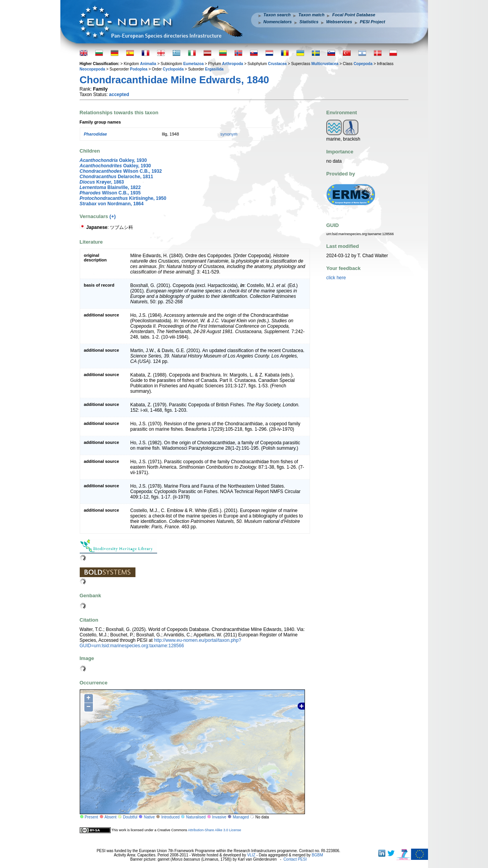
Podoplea (139, 69)
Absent (110, 817)
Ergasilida (214, 69)
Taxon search (277, 15)
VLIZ (251, 855)
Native (149, 817)
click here (336, 278)
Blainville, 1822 (110, 187)
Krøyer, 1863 (102, 182)
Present (91, 817)
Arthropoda (233, 64)
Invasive (219, 817)
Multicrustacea (325, 64)
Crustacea (277, 64)
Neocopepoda (92, 69)
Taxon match (311, 15)
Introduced (170, 817)
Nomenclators (278, 22)
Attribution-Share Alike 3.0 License (214, 830)
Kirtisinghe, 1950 (123, 198)
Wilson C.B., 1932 (121, 171)
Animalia (148, 64)
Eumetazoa (193, 64)
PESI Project (372, 22)
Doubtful (130, 817)
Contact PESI (295, 859)
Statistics (309, 22)
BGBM (317, 855)
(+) (113, 216)
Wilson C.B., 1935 (110, 193)
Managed (241, 817)
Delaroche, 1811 (116, 177)
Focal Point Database (354, 15)
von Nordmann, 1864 (112, 204)
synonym (229, 134)
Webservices (339, 22)
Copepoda (363, 64)
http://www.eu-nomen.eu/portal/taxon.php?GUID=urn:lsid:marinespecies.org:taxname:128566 (161, 643)
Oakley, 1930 (113, 160)
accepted (119, 95)
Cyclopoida (173, 69)
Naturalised (196, 817)
